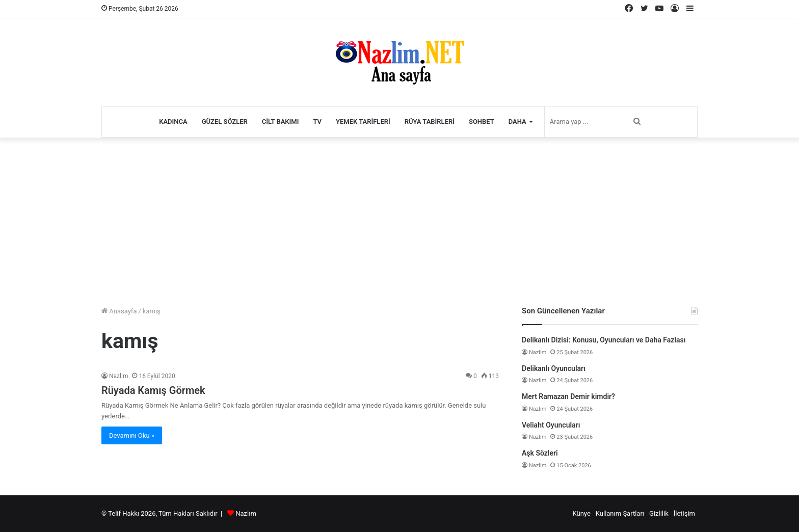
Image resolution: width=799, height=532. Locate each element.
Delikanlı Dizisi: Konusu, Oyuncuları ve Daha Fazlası (604, 340)
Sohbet (482, 122)
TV (317, 122)
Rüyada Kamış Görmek (153, 390)
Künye (581, 513)
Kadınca (173, 122)
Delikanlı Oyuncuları (554, 368)
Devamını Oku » (132, 435)
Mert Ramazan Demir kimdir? (568, 396)
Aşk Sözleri (540, 453)
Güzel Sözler (225, 122)
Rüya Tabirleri (430, 122)
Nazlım (246, 513)
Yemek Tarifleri (363, 122)
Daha (517, 122)
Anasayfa (119, 311)
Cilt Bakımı (281, 122)
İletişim (684, 513)
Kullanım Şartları (620, 513)
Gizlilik (659, 513)
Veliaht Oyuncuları (551, 425)
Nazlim (118, 376)
